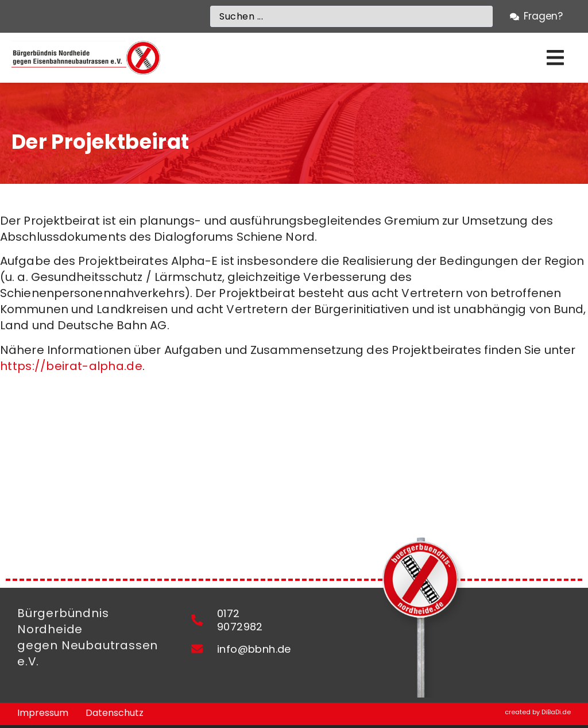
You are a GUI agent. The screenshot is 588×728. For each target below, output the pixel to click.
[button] (555, 58)
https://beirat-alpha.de (71, 366)
